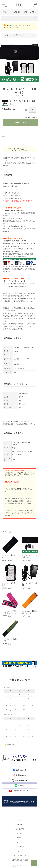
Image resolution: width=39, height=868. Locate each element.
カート (19, 851)
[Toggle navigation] (3, 5)
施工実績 (20, 833)
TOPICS (19, 838)
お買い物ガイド (19, 829)
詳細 (4, 137)
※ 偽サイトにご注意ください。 (15, 35)
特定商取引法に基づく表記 (20, 860)
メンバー (20, 842)
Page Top (34, 863)
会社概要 (20, 825)
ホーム (19, 820)
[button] (3, 63)
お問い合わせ (20, 847)
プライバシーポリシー (20, 856)
